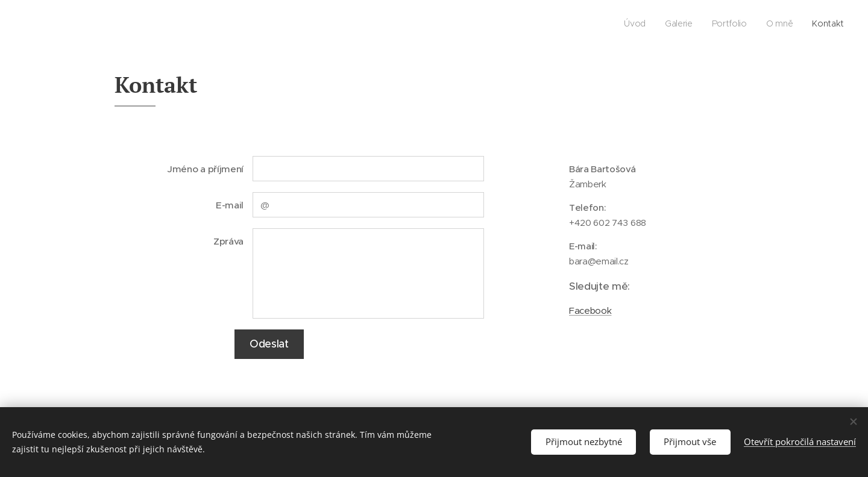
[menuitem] (770, 25)
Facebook (590, 310)
